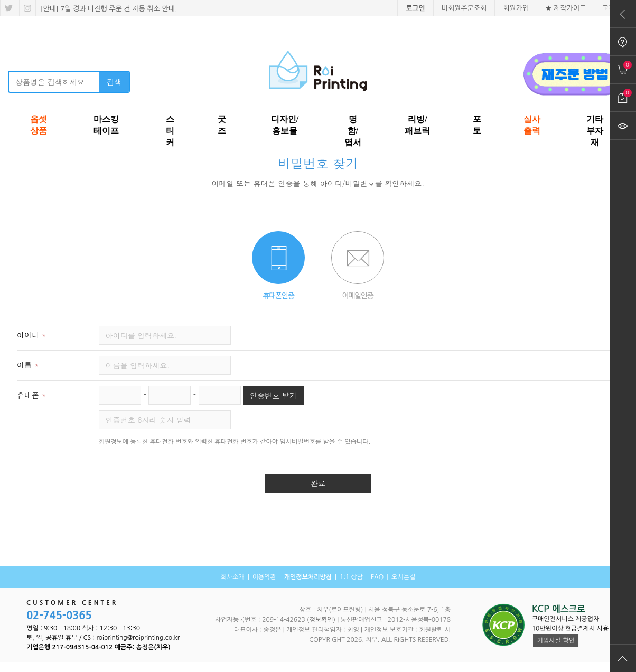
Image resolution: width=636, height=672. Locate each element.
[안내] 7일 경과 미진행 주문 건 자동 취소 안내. (108, 9)
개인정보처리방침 (308, 577)
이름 (29, 365)
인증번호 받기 (273, 395)
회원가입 (516, 8)
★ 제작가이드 (565, 8)
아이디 (33, 335)
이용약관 (264, 577)
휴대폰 (33, 395)
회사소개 (233, 577)
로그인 (415, 8)
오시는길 (403, 577)
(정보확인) (321, 620)
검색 (114, 82)
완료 (318, 483)
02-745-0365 (59, 616)
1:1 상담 (351, 577)
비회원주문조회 (464, 8)
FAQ (377, 577)
